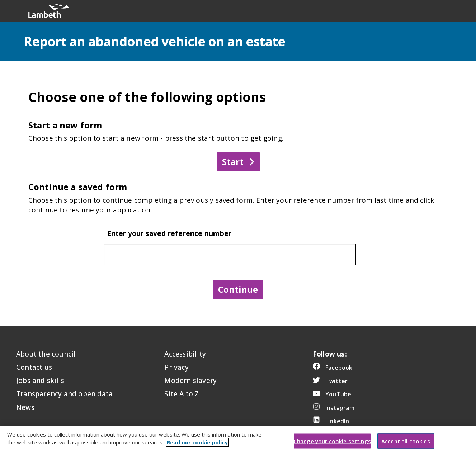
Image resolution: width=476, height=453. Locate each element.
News (25, 407)
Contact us (34, 367)
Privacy (176, 367)
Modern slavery (190, 381)
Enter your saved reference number (169, 233)
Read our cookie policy (197, 448)
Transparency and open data (64, 394)
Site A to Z (182, 394)
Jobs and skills (40, 381)
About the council (46, 354)
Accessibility (185, 354)
